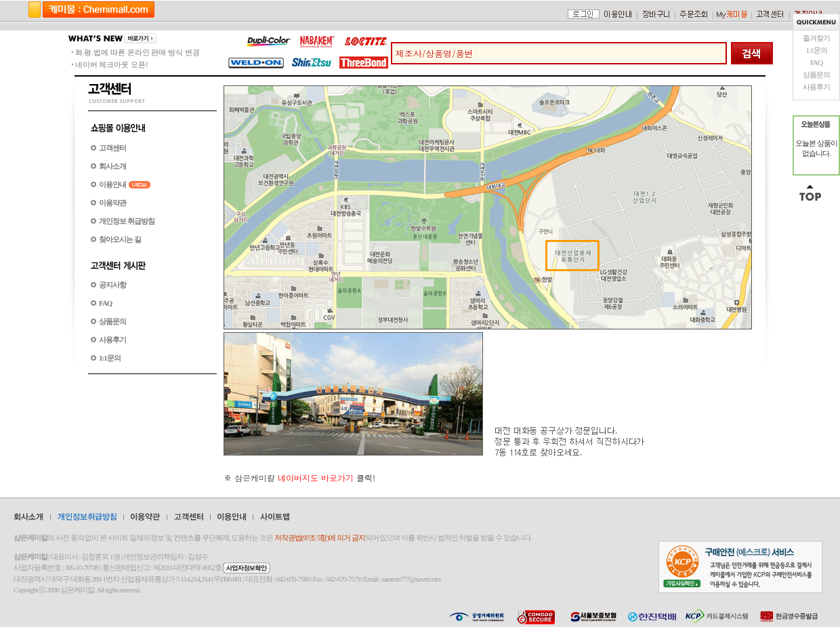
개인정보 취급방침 (127, 221)
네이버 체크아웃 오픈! (112, 64)
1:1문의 (816, 50)
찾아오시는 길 (120, 239)
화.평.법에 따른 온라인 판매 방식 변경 (138, 52)
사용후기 (816, 87)
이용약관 (112, 203)
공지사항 (112, 285)
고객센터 (112, 148)
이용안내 (112, 184)
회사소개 (112, 166)
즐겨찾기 (816, 38)
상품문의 (816, 75)
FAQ (816, 62)
